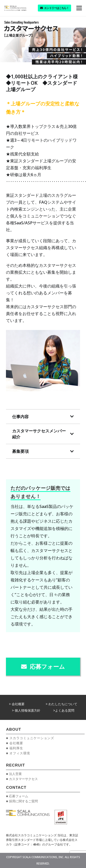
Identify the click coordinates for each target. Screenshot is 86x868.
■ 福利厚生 (14, 748)
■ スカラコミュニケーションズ (30, 738)
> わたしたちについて (61, 704)
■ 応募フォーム (17, 796)
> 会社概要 (17, 704)
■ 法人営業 (14, 774)
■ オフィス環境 (18, 753)
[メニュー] (79, 8)
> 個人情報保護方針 (26, 710)
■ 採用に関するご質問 (22, 801)
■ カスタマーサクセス (22, 779)
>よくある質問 (64, 710)
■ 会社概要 (14, 743)
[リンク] (15, 8)
